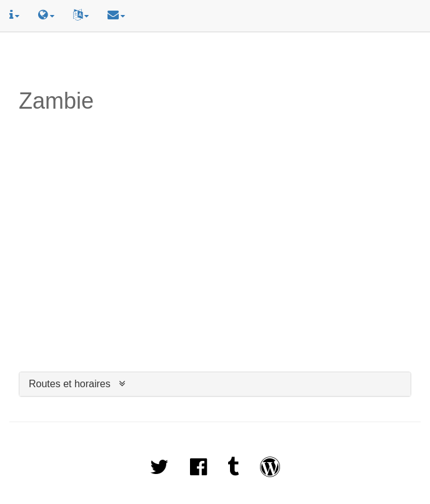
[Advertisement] (215, 61)
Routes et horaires (70, 384)
